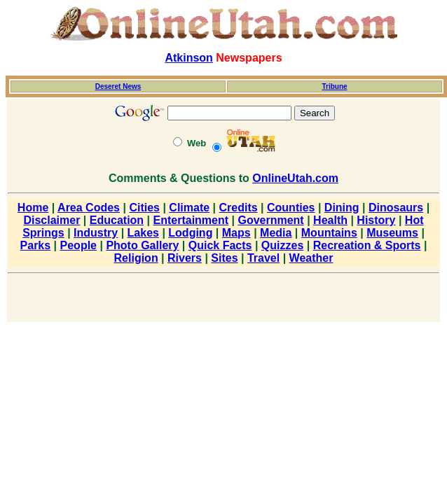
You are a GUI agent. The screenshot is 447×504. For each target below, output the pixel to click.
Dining (342, 208)
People (78, 245)
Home (33, 208)
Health (330, 220)
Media (276, 233)
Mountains (329, 233)
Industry (96, 233)
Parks (36, 245)
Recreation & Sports (367, 245)
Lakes (143, 233)
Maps (236, 233)
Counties (291, 208)
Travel (263, 258)
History (376, 220)
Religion (136, 258)
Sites (224, 258)
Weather (311, 258)
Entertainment (191, 220)
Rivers (185, 258)
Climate (189, 208)
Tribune (334, 86)
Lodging (190, 233)
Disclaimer (51, 220)
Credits (239, 208)
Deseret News (118, 86)
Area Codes (89, 208)
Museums (392, 233)
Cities (144, 208)
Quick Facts (220, 245)
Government (270, 220)
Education (117, 220)
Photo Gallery (142, 245)
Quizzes (282, 245)
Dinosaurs (396, 208)
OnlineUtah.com (295, 178)
